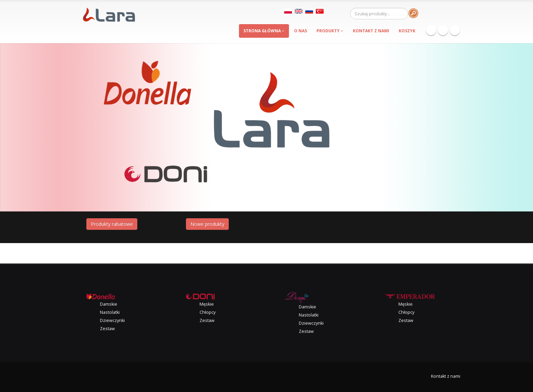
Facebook (431, 30)
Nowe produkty (207, 224)
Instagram (455, 30)
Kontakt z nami (446, 376)
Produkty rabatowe (112, 224)
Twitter (443, 30)
